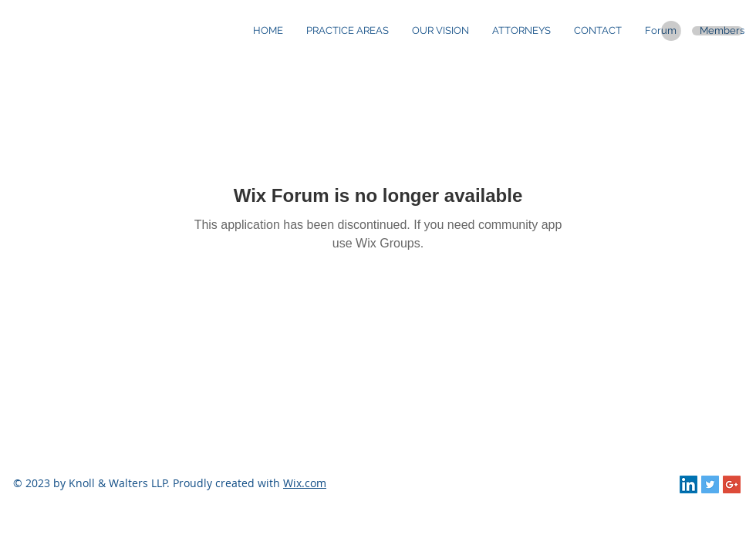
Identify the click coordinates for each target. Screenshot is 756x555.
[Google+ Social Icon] (732, 484)
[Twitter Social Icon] (710, 484)
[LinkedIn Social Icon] (688, 484)
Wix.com (305, 483)
